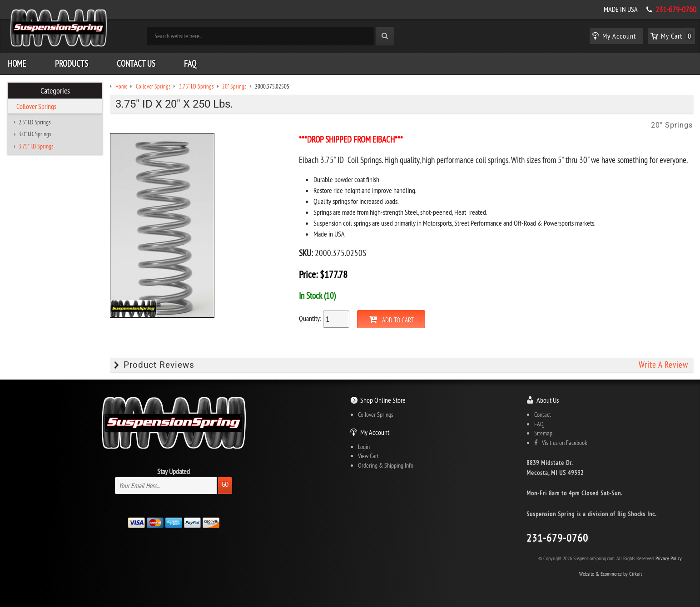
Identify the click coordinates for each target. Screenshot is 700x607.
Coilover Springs (36, 106)
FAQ (190, 64)
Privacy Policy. (669, 558)
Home (17, 64)
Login (364, 447)
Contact (543, 415)
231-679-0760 (676, 10)
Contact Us (136, 64)
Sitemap (543, 433)
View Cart (368, 456)
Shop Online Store (383, 400)
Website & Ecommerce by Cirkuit (611, 574)
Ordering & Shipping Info (386, 465)
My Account (375, 432)
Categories (55, 91)
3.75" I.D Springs (36, 146)
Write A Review (663, 365)
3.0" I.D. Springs (35, 134)
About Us (548, 400)
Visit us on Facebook (561, 443)
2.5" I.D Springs (35, 122)
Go (225, 484)
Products (72, 64)
